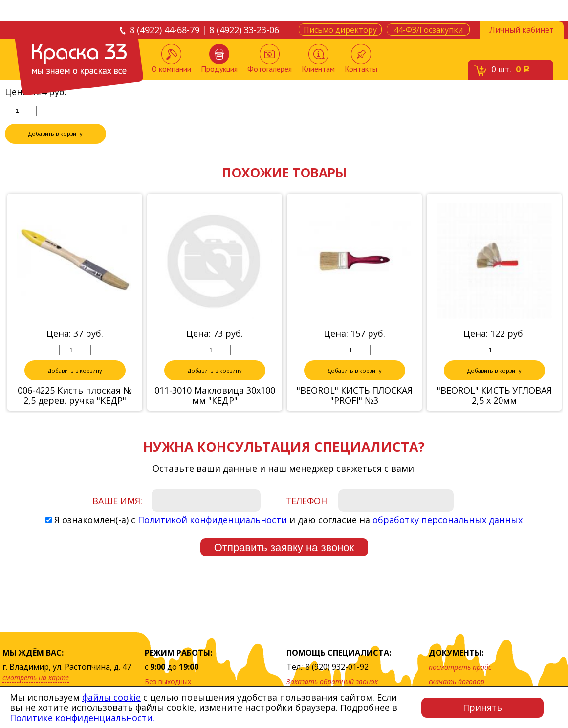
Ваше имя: (117, 501)
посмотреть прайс (460, 667)
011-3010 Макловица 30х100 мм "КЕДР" (215, 396)
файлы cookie (111, 697)
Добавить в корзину (56, 134)
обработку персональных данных (448, 520)
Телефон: (307, 501)
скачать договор (457, 681)
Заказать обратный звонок (332, 681)
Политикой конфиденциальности (212, 520)
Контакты (361, 59)
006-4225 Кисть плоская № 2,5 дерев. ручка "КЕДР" (75, 396)
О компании (171, 59)
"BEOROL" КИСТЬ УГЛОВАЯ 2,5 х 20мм (494, 396)
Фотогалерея (270, 59)
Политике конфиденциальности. (82, 718)
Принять (482, 707)
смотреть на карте (36, 677)
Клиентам (318, 59)
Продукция (219, 59)
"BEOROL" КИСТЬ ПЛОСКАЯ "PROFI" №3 (355, 396)
